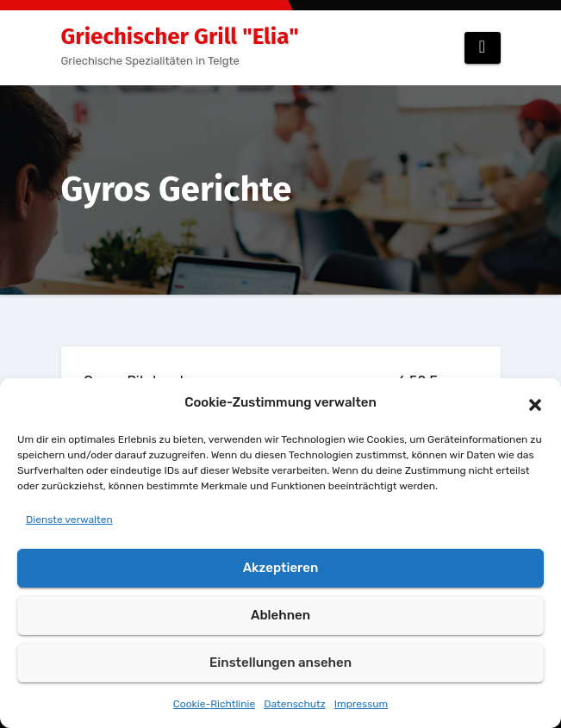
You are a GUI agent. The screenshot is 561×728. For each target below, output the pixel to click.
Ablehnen (280, 615)
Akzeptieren (281, 568)
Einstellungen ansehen (280, 663)
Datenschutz (295, 704)
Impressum (361, 704)
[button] (535, 403)
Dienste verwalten (69, 520)
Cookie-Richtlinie (214, 704)
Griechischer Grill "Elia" (180, 37)
